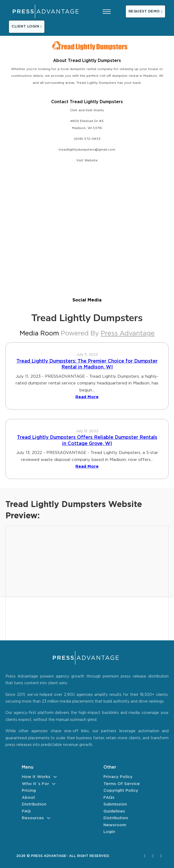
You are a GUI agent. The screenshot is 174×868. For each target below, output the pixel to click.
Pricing (29, 791)
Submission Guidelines (115, 808)
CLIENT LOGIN (27, 27)
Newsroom (115, 825)
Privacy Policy (118, 777)
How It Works (36, 777)
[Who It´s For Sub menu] (54, 784)
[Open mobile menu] (107, 12)
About (28, 798)
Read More (87, 397)
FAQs (109, 798)
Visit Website (87, 160)
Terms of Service (122, 784)
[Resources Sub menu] (49, 818)
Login (109, 832)
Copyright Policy (121, 791)
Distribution (34, 804)
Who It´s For (35, 784)
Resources (33, 818)
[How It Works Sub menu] (55, 777)
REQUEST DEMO (145, 11)
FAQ (26, 811)
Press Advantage (128, 334)
